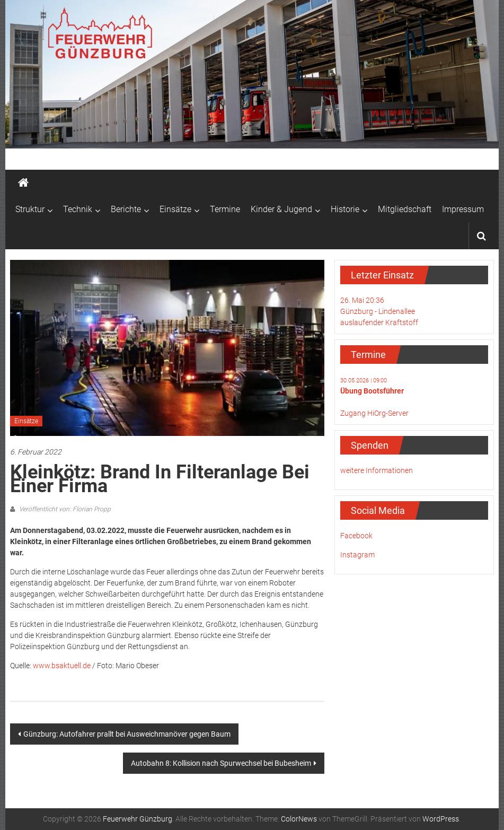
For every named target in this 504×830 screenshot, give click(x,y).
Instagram (357, 555)
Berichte (126, 209)
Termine (225, 209)
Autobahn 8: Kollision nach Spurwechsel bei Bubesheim (221, 763)
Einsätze (175, 209)
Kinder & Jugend (281, 209)
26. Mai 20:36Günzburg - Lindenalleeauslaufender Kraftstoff (379, 311)
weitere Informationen (377, 470)
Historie (345, 209)
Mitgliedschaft (405, 209)
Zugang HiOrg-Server (374, 413)
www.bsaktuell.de (62, 666)
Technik (78, 209)
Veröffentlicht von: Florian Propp (64, 509)
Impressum (463, 209)
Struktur (30, 209)
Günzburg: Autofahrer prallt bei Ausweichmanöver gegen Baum (127, 734)
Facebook (356, 536)
